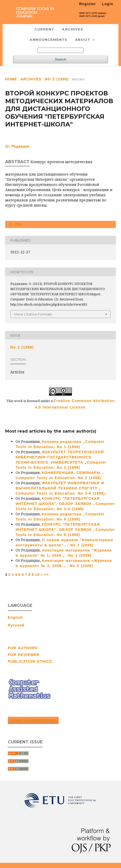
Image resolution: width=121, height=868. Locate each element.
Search (60, 59)
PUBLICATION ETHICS (30, 661)
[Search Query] (60, 50)
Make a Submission (33, 720)
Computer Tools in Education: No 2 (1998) (58, 478)
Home (11, 79)
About (83, 40)
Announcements (48, 40)
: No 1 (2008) (80, 545)
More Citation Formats (33, 314)
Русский (16, 625)
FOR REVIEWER (24, 655)
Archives (73, 29)
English (15, 617)
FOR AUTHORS (23, 648)
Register (88, 4)
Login (108, 4)
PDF (18, 224)
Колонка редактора (62, 442)
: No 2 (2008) (80, 566)
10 (37, 575)
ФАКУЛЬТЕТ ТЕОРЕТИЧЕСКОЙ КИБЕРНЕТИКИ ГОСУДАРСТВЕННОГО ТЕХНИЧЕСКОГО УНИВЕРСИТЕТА (60, 457)
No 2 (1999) (57, 79)
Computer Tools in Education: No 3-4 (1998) (60, 493)
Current (44, 29)
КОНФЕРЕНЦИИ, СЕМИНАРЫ (72, 473)
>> (47, 575)
